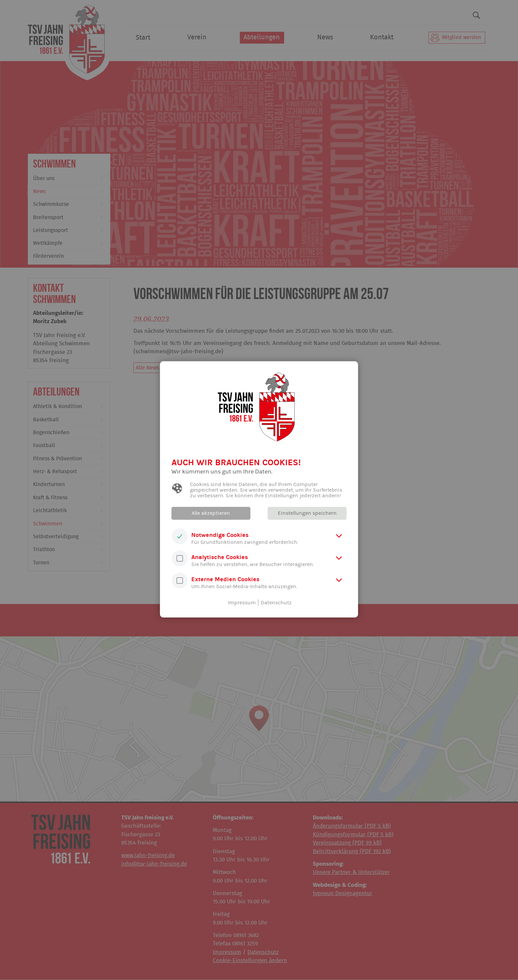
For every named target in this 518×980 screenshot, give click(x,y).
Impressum (242, 603)
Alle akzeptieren (211, 513)
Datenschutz (276, 603)
